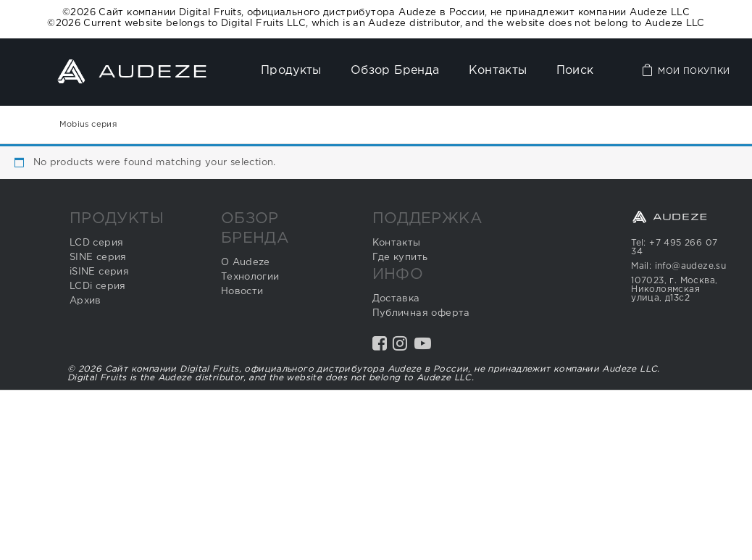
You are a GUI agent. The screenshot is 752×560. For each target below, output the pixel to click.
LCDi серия (98, 287)
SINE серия (98, 258)
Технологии (250, 277)
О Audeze (246, 263)
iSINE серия (99, 272)
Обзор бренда (395, 71)
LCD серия (97, 243)
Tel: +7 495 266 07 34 (674, 247)
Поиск (575, 71)
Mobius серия (88, 125)
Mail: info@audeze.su (678, 266)
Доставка (396, 299)
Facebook (381, 349)
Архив (85, 301)
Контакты (498, 71)
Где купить (400, 258)
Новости (242, 292)
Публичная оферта (421, 313)
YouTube (424, 349)
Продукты (291, 71)
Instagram (401, 349)
